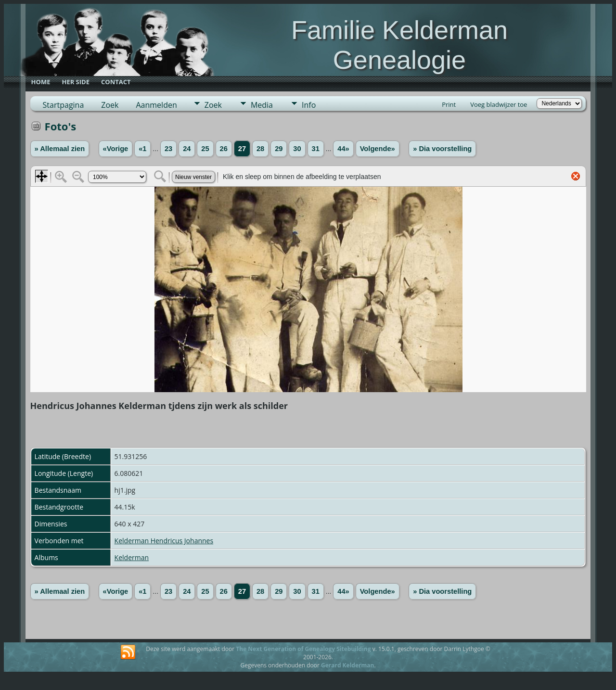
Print (449, 104)
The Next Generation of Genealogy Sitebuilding (303, 649)
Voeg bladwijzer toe (499, 104)
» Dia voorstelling (442, 149)
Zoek (110, 105)
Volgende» (378, 149)
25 (205, 149)
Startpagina (64, 105)
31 (316, 149)
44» (343, 149)
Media (262, 105)
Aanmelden (156, 105)
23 (168, 149)
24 (187, 149)
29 (279, 149)
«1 (142, 149)
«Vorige (116, 149)
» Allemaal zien (60, 149)
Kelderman (132, 557)
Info (309, 105)
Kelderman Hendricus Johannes (164, 541)
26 (224, 149)
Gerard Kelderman (347, 665)
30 (297, 149)
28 (260, 149)
